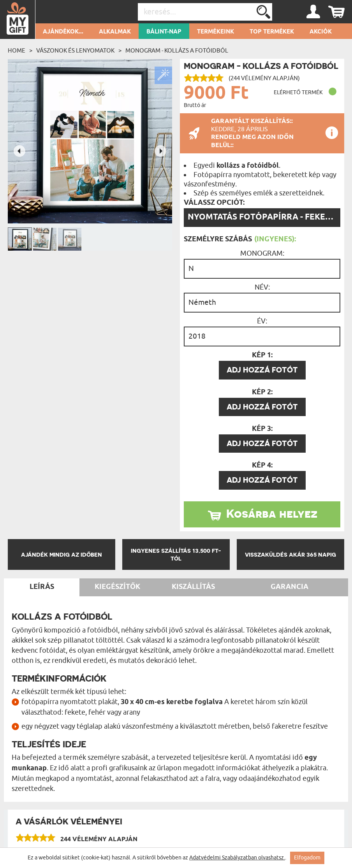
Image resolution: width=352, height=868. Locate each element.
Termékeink (216, 32)
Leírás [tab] (42, 587)
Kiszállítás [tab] (193, 587)
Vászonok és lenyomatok (75, 51)
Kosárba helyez (272, 513)
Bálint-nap (164, 32)
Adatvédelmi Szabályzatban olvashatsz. (237, 858)
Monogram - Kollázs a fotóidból (177, 51)
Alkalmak (115, 32)
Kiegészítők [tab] (117, 587)
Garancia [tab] (290, 587)
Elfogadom (307, 858)
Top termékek (272, 32)
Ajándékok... (63, 32)
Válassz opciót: (214, 203)
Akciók (321, 32)
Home (17, 51)
